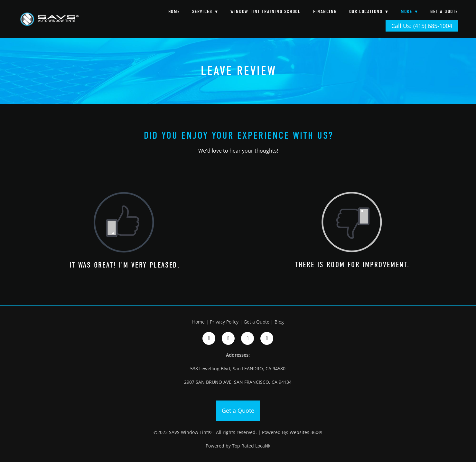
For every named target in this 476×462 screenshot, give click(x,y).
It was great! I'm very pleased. (125, 265)
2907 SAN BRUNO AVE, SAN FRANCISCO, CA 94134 (238, 382)
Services (205, 12)
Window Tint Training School (266, 12)
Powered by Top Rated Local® (238, 446)
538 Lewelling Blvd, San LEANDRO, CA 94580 (238, 368)
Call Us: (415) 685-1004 (422, 26)
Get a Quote (444, 12)
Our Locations (369, 12)
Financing (325, 12)
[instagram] (228, 338)
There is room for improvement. (352, 265)
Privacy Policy (224, 322)
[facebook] (209, 338)
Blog (279, 322)
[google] (247, 338)
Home (174, 12)
